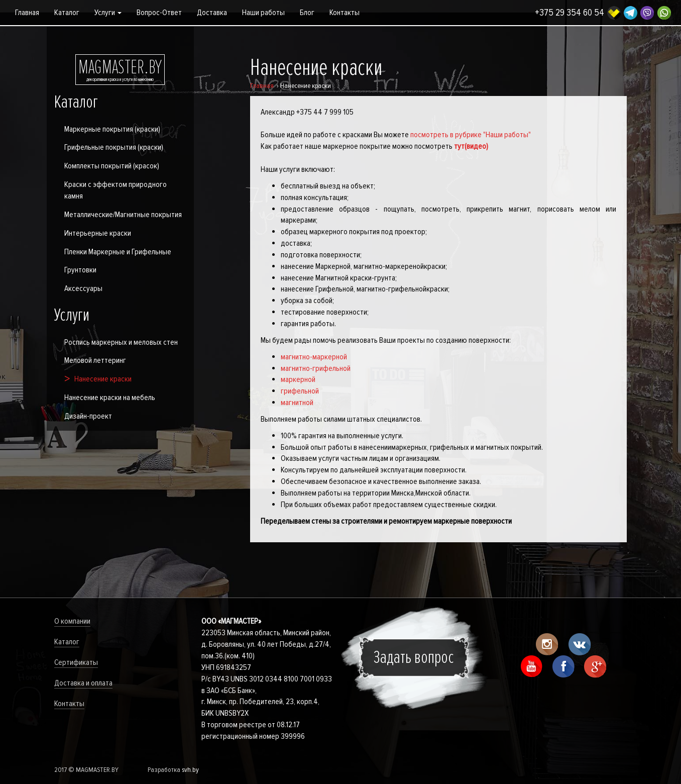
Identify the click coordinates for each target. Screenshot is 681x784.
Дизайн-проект (88, 416)
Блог (307, 13)
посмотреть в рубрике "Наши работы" (471, 135)
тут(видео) (471, 146)
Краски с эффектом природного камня (116, 190)
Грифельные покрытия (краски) (114, 147)
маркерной (298, 379)
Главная (27, 13)
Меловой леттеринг (95, 360)
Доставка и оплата (83, 683)
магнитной (297, 403)
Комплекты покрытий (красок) (112, 166)
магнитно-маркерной (314, 357)
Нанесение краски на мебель (110, 398)
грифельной (300, 391)
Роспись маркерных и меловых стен (121, 342)
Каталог (67, 13)
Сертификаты (76, 662)
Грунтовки (80, 270)
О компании (72, 621)
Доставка (212, 13)
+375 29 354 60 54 (570, 13)
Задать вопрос (414, 657)
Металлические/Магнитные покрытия (123, 215)
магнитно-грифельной (316, 368)
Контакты (345, 13)
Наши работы (263, 13)
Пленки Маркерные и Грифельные (118, 252)
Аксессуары (83, 288)
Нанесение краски (103, 379)
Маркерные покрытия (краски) (112, 129)
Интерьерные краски (98, 233)
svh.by (190, 770)
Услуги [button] (108, 13)
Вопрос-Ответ (159, 13)
